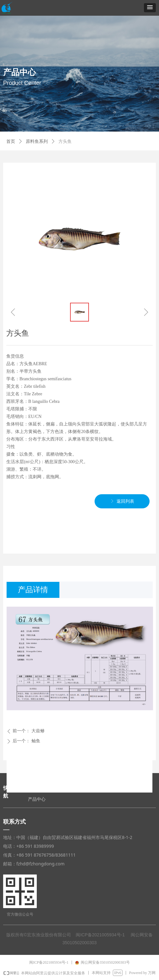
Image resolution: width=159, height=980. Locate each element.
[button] (150, 8)
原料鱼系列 (37, 141)
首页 (11, 141)
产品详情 (33, 590)
